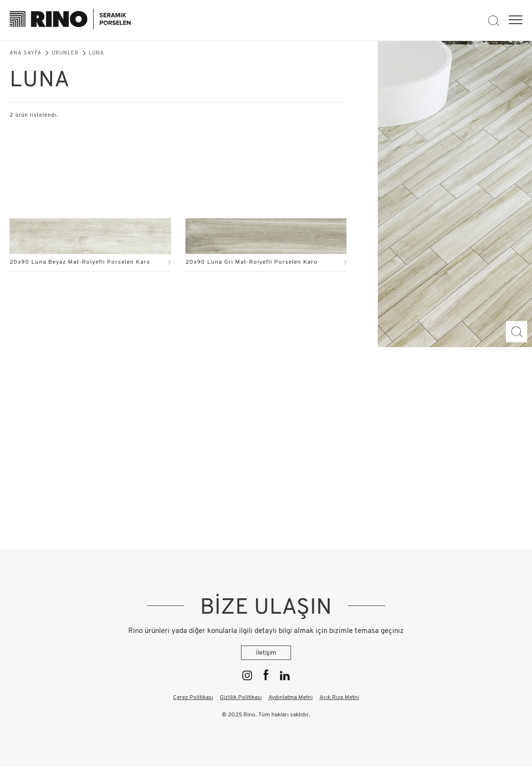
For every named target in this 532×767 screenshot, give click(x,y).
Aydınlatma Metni (291, 698)
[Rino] (70, 20)
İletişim (266, 653)
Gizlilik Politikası (241, 698)
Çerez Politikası (193, 698)
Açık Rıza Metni (339, 698)
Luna (96, 53)
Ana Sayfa (26, 53)
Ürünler (65, 53)
